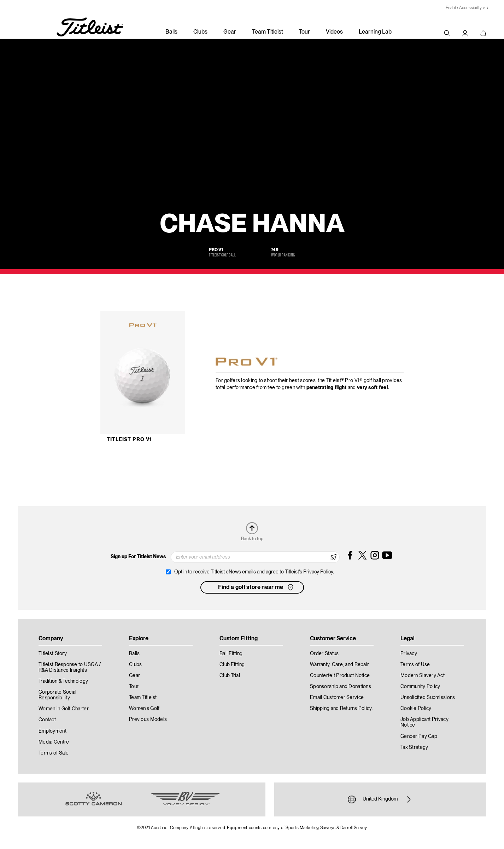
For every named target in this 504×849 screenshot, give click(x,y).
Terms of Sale (54, 753)
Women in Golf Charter (64, 709)
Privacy (409, 654)
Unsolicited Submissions (428, 698)
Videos (334, 32)
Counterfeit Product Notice (340, 676)
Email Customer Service (337, 698)
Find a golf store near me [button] (256, 587)
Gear (230, 32)
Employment (52, 731)
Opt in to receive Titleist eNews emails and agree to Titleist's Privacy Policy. (254, 572)
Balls (171, 32)
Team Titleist (268, 32)
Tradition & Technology (63, 681)
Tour (304, 32)
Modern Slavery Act (423, 676)
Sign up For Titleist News (138, 557)
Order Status (324, 654)
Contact (47, 720)
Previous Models (148, 720)
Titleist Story (53, 654)
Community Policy (420, 687)
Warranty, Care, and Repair (339, 665)
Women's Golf (144, 709)
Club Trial (230, 676)
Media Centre (54, 742)
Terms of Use (415, 665)
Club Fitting (232, 665)
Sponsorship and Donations (341, 687)
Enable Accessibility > (465, 8)
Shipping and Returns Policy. (341, 709)
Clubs (200, 32)
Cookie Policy (416, 709)
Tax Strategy (414, 747)
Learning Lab (375, 32)
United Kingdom (380, 799)
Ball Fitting (231, 654)
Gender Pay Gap (419, 737)
